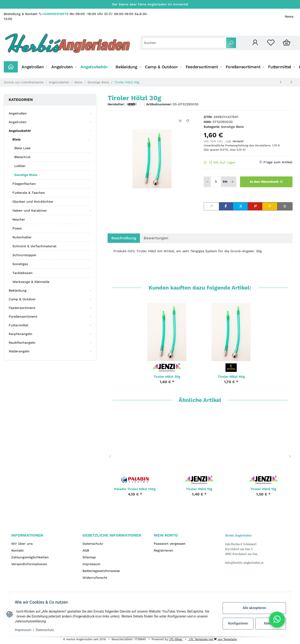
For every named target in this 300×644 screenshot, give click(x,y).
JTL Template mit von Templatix (212, 639)
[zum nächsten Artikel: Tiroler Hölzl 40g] (291, 82)
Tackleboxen (22, 273)
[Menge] (216, 182)
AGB (86, 550)
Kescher (19, 219)
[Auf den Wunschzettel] (188, 121)
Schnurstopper (24, 255)
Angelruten (18, 122)
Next (291, 456)
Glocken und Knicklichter (33, 202)
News (289, 16)
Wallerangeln (19, 351)
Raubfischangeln (22, 343)
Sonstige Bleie (232, 127)
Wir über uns (22, 544)
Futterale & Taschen (29, 193)
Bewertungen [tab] (156, 238)
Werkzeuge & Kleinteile (31, 282)
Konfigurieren (236, 623)
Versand (238, 141)
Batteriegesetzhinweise (101, 571)
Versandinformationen (29, 564)
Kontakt (17, 550)
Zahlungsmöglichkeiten (30, 557)
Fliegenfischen (24, 184)
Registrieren (163, 550)
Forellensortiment (23, 316)
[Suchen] (184, 43)
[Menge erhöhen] (232, 182)
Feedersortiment (22, 308)
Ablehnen (268, 623)
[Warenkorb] (287, 43)
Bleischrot (22, 157)
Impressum (91, 564)
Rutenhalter (22, 237)
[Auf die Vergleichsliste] (180, 121)
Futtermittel (18, 325)
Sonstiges (20, 264)
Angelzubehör (20, 131)
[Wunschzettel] (271, 43)
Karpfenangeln (21, 334)
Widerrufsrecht (95, 578)
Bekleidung (18, 290)
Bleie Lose (22, 148)
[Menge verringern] (207, 182)
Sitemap (89, 557)
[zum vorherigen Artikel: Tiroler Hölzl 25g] (281, 82)
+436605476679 (55, 14)
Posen (17, 228)
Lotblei (20, 166)
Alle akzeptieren (252, 608)
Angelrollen (18, 113)
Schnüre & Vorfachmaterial (34, 246)
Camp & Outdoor (22, 299)
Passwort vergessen (170, 544)
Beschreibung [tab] (124, 238)
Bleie (17, 139)
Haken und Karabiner (30, 210)
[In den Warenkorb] (266, 182)
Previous (109, 456)
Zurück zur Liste (16, 82)
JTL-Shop (176, 639)
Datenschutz (93, 544)
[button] (255, 43)
